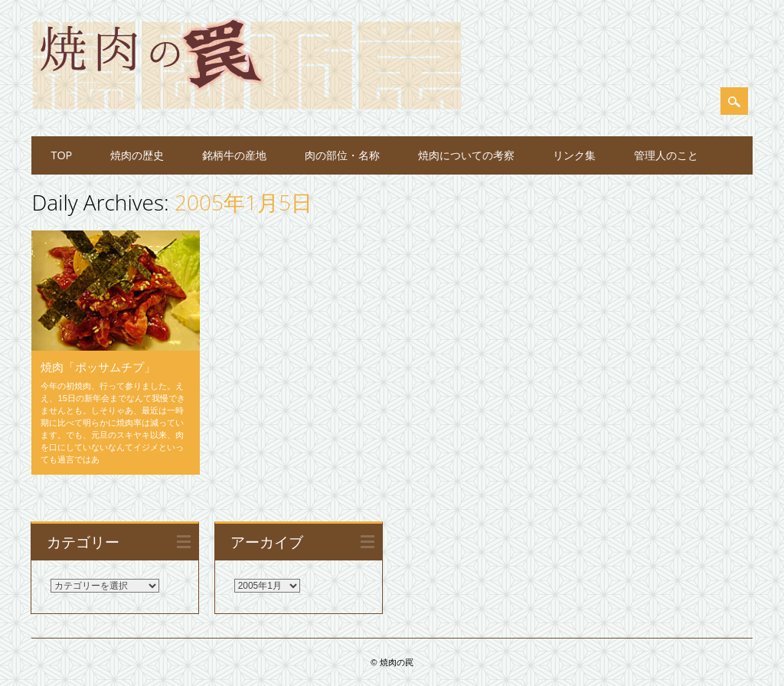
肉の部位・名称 (342, 155)
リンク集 (574, 155)
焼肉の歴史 (137, 155)
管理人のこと (666, 155)
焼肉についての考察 (466, 155)
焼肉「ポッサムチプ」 (98, 367)
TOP (61, 155)
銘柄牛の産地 (234, 155)
